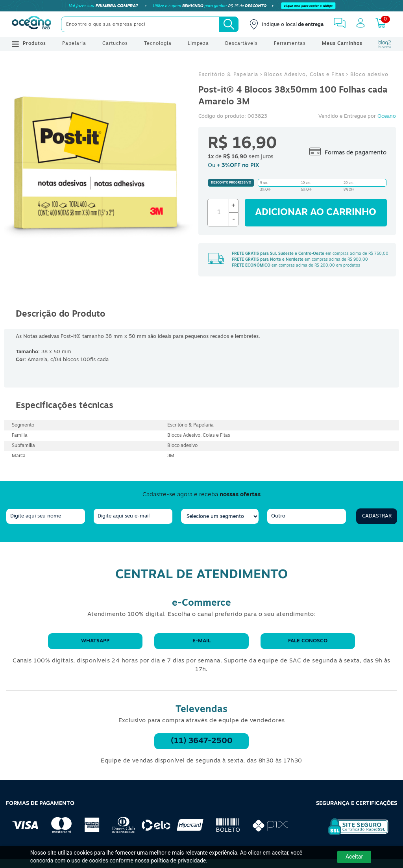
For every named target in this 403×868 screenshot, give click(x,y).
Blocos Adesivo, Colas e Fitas (304, 75)
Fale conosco (308, 641)
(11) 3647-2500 (202, 741)
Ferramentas (290, 44)
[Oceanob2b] (31, 24)
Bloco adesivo (369, 75)
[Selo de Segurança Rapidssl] (353, 835)
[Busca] (229, 24)
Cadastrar (377, 516)
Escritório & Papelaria (228, 75)
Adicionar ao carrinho (316, 213)
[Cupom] (201, 6)
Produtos (29, 44)
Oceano (387, 116)
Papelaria (74, 44)
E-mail (201, 641)
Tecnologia (158, 44)
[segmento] (220, 516)
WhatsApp (95, 641)
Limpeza (198, 44)
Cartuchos (115, 44)
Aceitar (354, 857)
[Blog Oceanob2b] (385, 44)
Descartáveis (241, 44)
